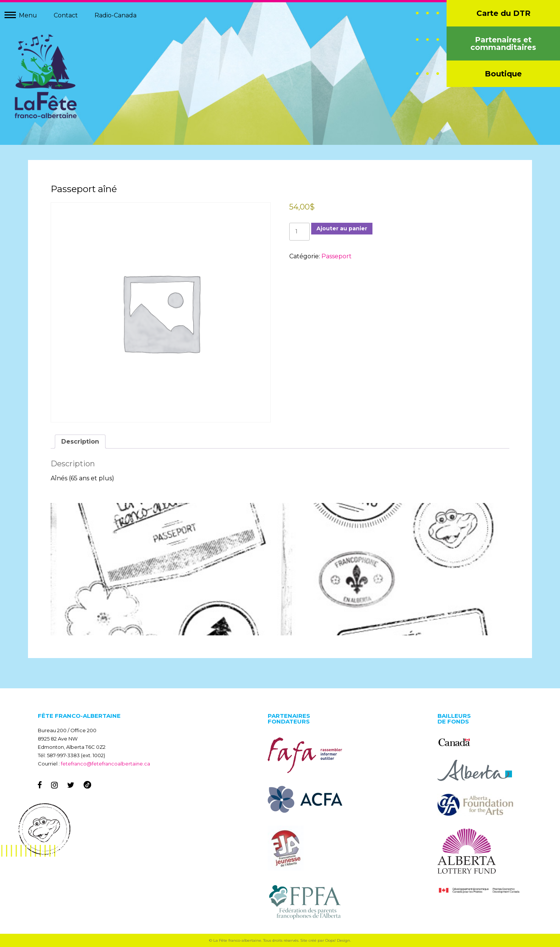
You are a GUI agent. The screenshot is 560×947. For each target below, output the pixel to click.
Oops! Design (338, 940)
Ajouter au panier (342, 228)
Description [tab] (80, 442)
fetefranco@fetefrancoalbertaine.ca (105, 764)
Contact (66, 15)
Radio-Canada (116, 15)
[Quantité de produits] (299, 232)
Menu (28, 15)
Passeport (337, 256)
